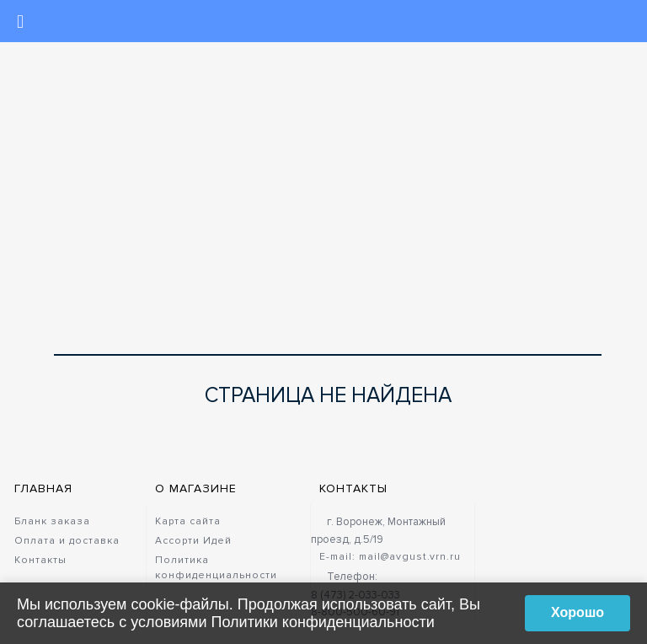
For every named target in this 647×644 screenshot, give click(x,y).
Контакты (40, 560)
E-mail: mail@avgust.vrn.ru (390, 557)
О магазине (196, 488)
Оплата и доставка (67, 541)
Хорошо (577, 612)
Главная (43, 488)
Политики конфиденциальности (323, 622)
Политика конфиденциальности (216, 568)
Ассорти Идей (193, 541)
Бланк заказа (52, 521)
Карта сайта (188, 521)
